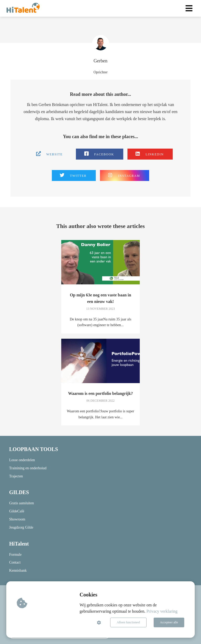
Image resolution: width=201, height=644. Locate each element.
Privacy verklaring (162, 611)
